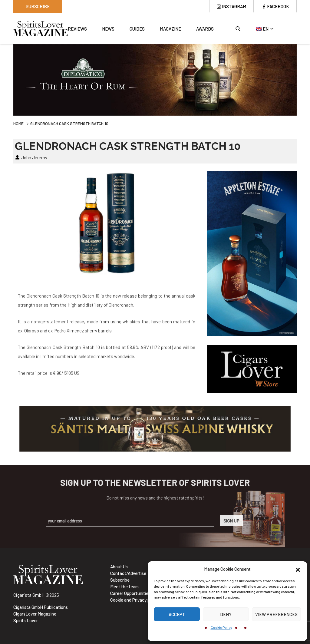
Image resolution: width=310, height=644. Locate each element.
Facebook (278, 6)
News (108, 29)
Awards (205, 29)
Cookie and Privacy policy (134, 600)
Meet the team (124, 586)
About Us (119, 566)
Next (301, 81)
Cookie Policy (221, 627)
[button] (298, 569)
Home (18, 123)
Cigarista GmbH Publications (41, 607)
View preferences (276, 614)
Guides (137, 29)
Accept (177, 614)
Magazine (170, 29)
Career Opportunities (130, 593)
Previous (9, 81)
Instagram (234, 6)
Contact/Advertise (128, 573)
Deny (226, 614)
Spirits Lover (26, 620)
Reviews (77, 29)
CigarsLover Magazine (35, 614)
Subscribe (38, 6)
